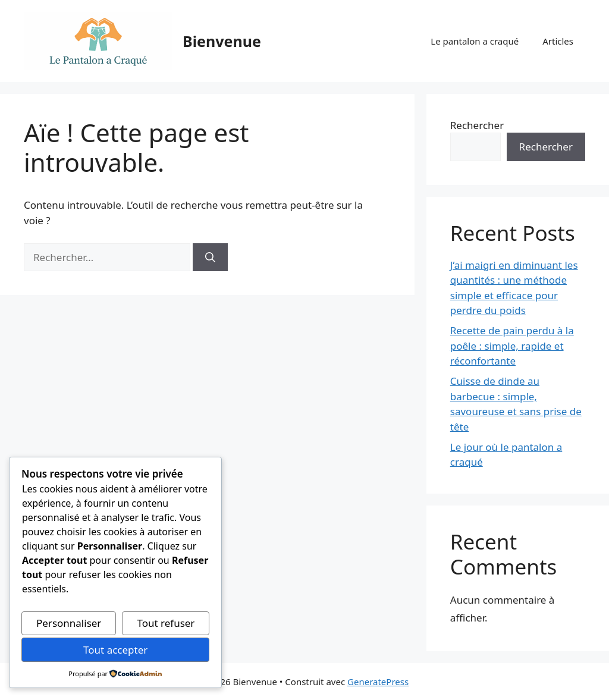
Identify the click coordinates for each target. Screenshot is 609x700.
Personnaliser (69, 623)
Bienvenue (222, 41)
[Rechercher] (210, 258)
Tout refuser (166, 623)
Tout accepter (115, 650)
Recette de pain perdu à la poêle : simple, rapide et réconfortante (512, 346)
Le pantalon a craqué (475, 41)
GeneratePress (378, 682)
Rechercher (477, 125)
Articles (558, 41)
